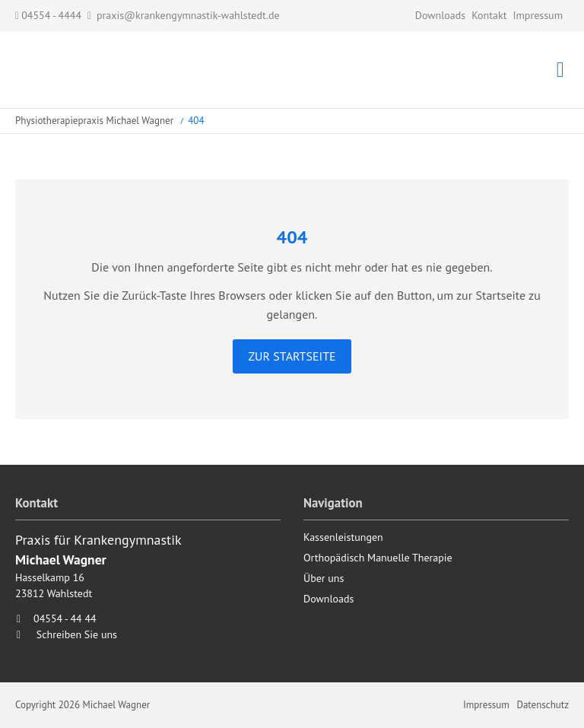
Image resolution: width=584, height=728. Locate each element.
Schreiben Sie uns (77, 634)
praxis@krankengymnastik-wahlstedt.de (188, 15)
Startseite (91, 70)
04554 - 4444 (48, 15)
